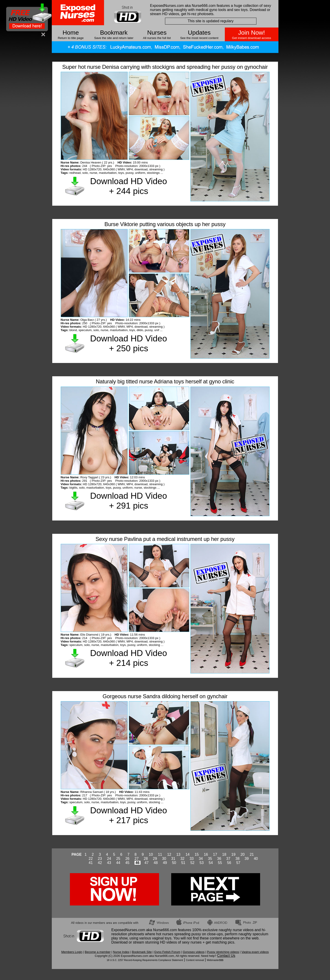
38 (237, 859)
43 (109, 863)
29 (155, 859)
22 (91, 859)
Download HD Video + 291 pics (128, 501)
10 (151, 854)
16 (206, 854)
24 (109, 859)
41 (91, 863)
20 (243, 854)
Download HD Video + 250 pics (128, 343)
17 (215, 854)
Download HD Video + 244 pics (128, 186)
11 (160, 854)
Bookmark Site (142, 952)
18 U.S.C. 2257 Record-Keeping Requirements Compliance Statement (145, 960)
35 (210, 859)
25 (118, 859)
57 (238, 863)
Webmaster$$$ (215, 960)
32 (182, 859)
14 (187, 854)
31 (173, 859)
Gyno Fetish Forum (167, 952)
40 (256, 859)
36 (219, 859)
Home (71, 33)
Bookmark (114, 33)
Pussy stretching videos (223, 952)
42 (100, 863)
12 (169, 854)
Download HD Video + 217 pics (128, 815)
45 (127, 863)
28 (146, 859)
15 (197, 854)
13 (178, 854)
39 (247, 859)
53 (202, 863)
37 (228, 859)
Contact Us (226, 956)
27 (137, 859)
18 (224, 854)
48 (156, 863)
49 (165, 863)
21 (252, 854)
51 (183, 863)
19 (234, 854)
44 (118, 863)
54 (211, 863)
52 (192, 863)
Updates (199, 33)
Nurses (157, 33)
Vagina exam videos (255, 952)
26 (127, 859)
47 (147, 863)
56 (229, 863)
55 (220, 863)
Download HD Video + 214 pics (128, 658)
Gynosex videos (194, 952)
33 (192, 859)
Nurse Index (121, 952)
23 (100, 859)
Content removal (195, 960)
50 (174, 863)
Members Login (72, 952)
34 (201, 859)
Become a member (98, 952)
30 (164, 859)
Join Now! (252, 33)
